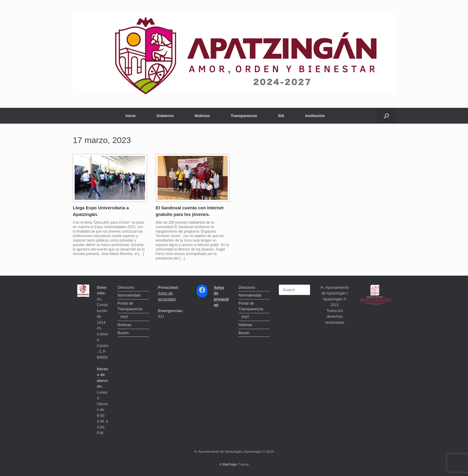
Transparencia (244, 116)
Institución (315, 116)
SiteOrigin (230, 464)
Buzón (123, 333)
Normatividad (129, 295)
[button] (386, 116)
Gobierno (165, 116)
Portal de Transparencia (130, 306)
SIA (281, 116)
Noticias (202, 116)
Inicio (131, 116)
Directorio (126, 287)
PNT (124, 317)
